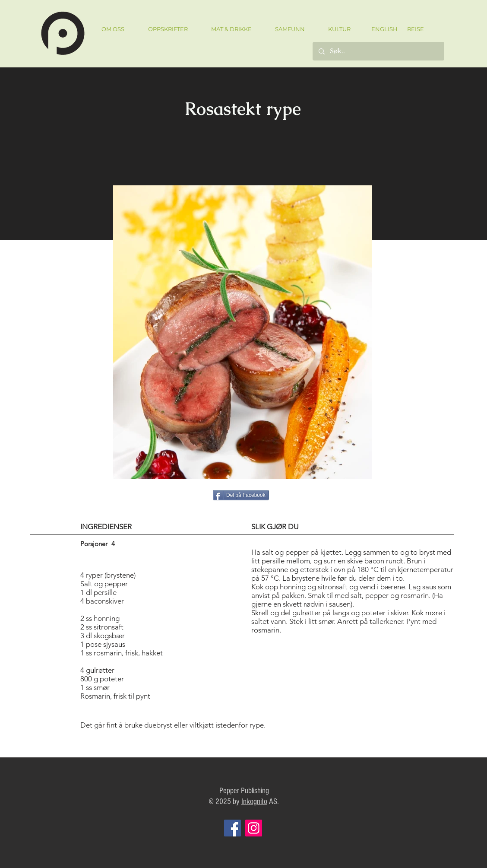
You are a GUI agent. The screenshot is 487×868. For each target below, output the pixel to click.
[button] (168, 29)
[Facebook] (232, 828)
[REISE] (413, 29)
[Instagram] (254, 828)
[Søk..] (378, 51)
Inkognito (254, 802)
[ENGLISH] (384, 29)
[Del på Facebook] (241, 495)
